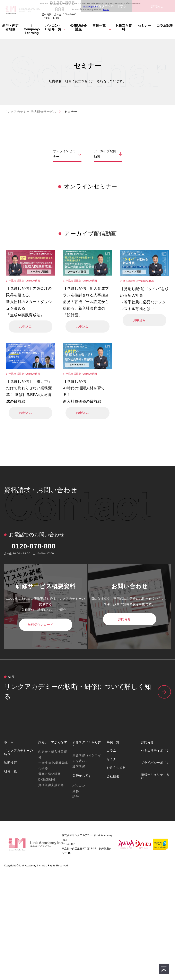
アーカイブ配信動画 (105, 154)
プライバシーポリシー (155, 764)
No (108, 10)
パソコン (79, 786)
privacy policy (90, 7)
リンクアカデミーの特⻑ (87, 692)
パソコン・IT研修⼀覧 (53, 27)
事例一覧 (99, 26)
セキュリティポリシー (155, 752)
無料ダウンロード (40, 625)
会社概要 (113, 776)
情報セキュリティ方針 (155, 776)
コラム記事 (165, 26)
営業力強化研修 (49, 774)
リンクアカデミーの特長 (19, 752)
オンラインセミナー (64, 154)
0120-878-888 (34, 546)
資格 (76, 791)
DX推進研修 (47, 779)
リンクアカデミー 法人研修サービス (30, 112)
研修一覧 (11, 771)
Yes (104, 10)
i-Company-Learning (32, 29)
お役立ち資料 (124, 27)
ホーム (9, 742)
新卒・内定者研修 (10, 27)
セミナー (144, 26)
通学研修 (79, 766)
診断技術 (11, 763)
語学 (76, 797)
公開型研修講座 (78, 27)
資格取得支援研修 (51, 785)
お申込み (25, 326)
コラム (111, 750)
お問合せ (124, 619)
